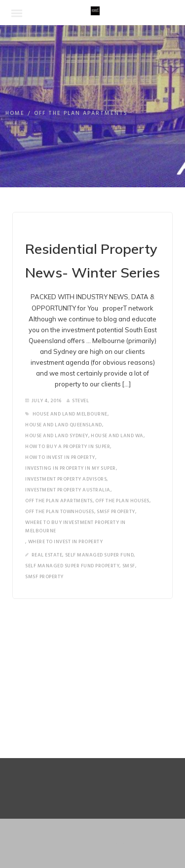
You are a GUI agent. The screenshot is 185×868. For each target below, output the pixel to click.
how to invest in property (60, 457)
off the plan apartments (59, 501)
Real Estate (47, 555)
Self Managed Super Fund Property (72, 566)
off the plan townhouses (60, 512)
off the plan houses (122, 501)
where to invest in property (66, 542)
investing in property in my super (71, 468)
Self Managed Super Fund (100, 555)
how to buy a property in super (68, 447)
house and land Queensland (64, 425)
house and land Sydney (57, 436)
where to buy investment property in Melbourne (75, 527)
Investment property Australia (68, 490)
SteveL (78, 401)
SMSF (129, 566)
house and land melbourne (70, 414)
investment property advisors (66, 479)
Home (15, 113)
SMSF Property (116, 512)
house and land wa (117, 436)
